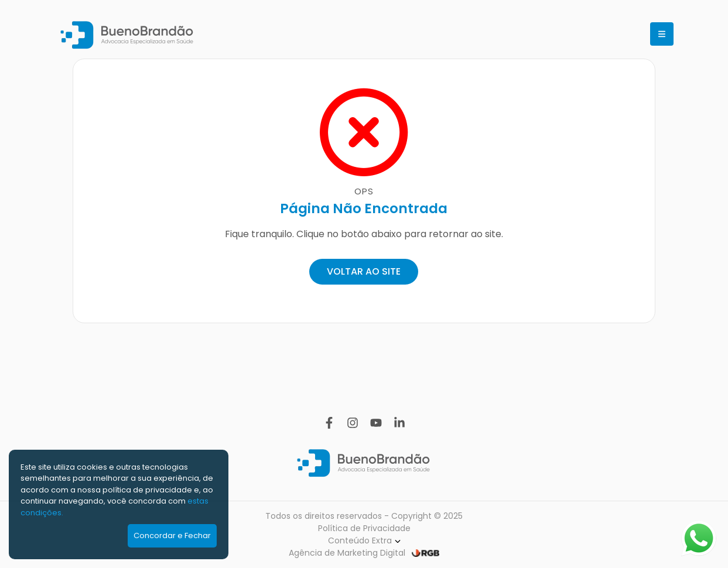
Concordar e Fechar (172, 536)
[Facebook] (329, 423)
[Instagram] (353, 423)
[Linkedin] (399, 423)
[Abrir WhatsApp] (699, 538)
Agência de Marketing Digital (347, 553)
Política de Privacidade (364, 528)
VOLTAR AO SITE (364, 271)
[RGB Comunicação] (425, 553)
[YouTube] (376, 423)
